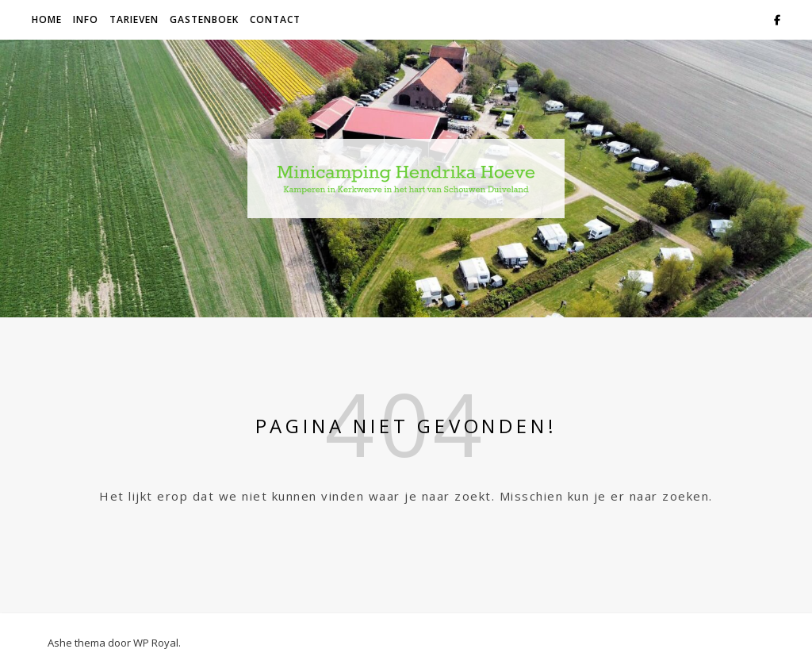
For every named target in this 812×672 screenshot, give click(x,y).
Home (47, 19)
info (86, 19)
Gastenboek (204, 19)
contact (275, 19)
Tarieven (134, 19)
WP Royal (156, 643)
